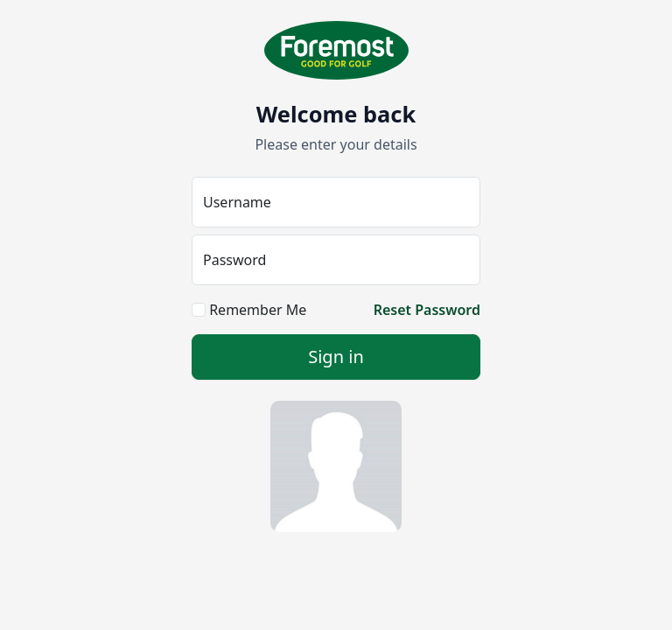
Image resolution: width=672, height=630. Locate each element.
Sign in (336, 357)
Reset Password (427, 310)
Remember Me (249, 310)
